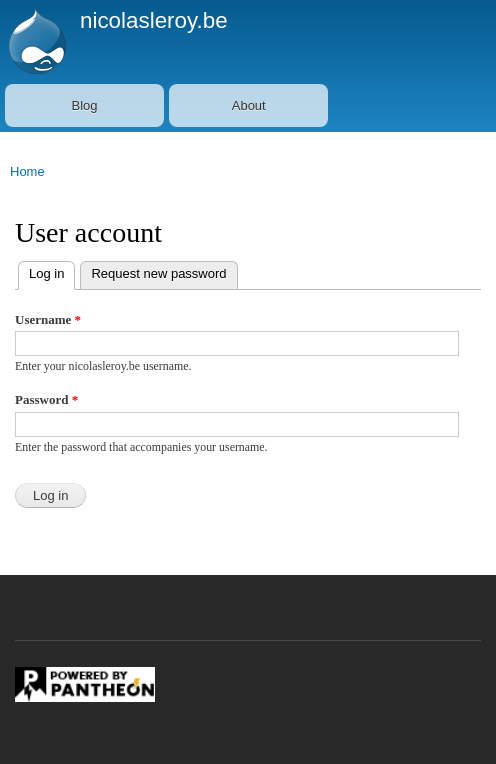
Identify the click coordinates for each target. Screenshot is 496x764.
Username (48, 319)
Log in (41, 271)
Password (46, 399)
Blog (85, 105)
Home (27, 171)
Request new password (158, 273)
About (249, 105)
